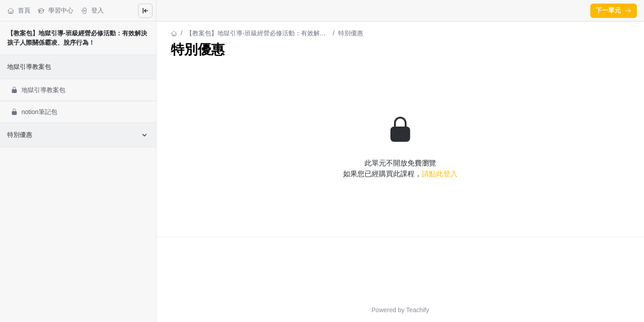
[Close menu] (145, 11)
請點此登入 (440, 174)
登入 (92, 11)
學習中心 (55, 11)
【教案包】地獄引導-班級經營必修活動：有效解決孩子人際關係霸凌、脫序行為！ (256, 34)
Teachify (417, 310)
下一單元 (614, 10)
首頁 (19, 11)
